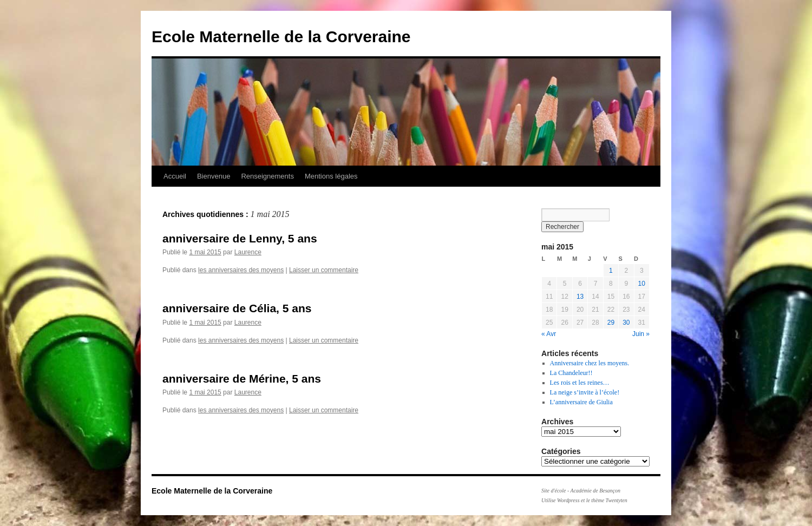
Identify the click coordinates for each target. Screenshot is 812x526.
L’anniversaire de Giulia (581, 402)
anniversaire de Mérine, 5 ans (242, 379)
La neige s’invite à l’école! (585, 392)
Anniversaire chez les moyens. (590, 363)
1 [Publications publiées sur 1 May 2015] (611, 271)
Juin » (641, 334)
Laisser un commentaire (324, 270)
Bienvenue (214, 176)
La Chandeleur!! (571, 373)
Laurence (248, 252)
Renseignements (267, 176)
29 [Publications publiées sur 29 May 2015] (611, 323)
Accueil (175, 176)
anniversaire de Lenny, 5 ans (240, 238)
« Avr (549, 334)
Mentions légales (331, 176)
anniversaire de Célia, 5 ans (237, 308)
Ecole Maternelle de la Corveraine (281, 37)
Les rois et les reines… (580, 383)
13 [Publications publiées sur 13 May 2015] (580, 297)
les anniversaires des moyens (241, 270)
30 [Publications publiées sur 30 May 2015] (626, 323)
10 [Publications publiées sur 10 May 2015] (642, 284)
